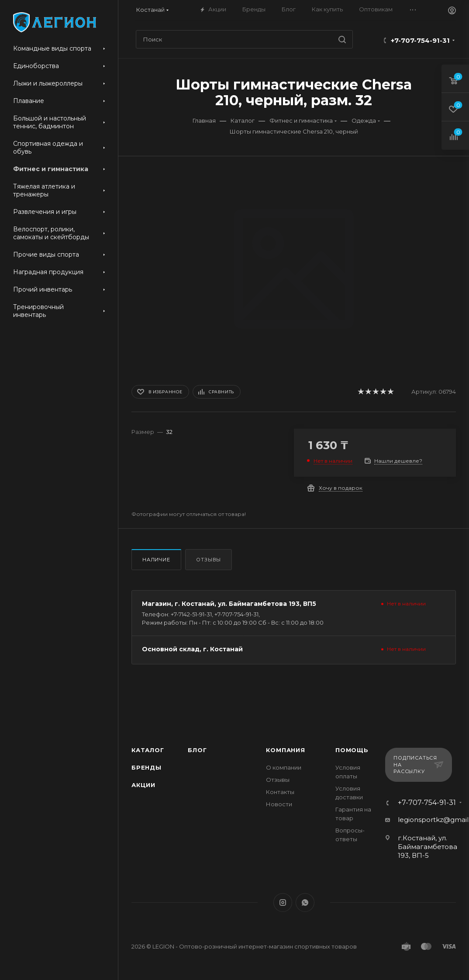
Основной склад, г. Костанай (192, 649)
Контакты (280, 792)
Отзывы (209, 560)
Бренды (147, 767)
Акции (143, 785)
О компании (284, 767)
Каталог (148, 750)
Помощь (352, 750)
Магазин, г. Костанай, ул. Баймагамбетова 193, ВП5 (229, 604)
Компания (285, 750)
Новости (279, 804)
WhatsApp (305, 903)
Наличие (156, 560)
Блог (197, 750)
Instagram (283, 903)
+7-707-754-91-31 (420, 40)
